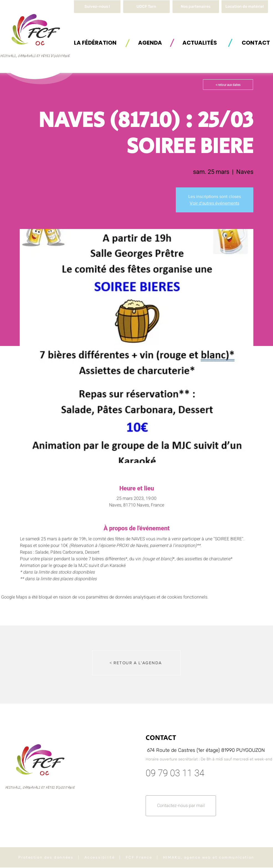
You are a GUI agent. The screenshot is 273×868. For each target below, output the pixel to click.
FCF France (139, 857)
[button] (245, 7)
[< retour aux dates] (228, 85)
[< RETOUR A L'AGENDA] (136, 663)
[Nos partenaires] (196, 7)
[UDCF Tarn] (146, 7)
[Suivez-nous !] (97, 7)
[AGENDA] (150, 43)
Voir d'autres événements (214, 203)
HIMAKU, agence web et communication (209, 857)
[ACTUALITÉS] (200, 43)
